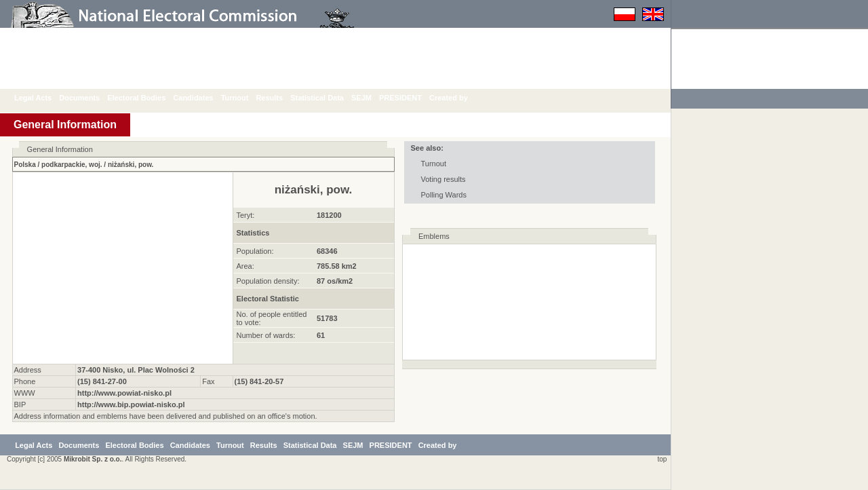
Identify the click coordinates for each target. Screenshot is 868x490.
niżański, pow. (131, 165)
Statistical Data (327, 98)
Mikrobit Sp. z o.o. (93, 459)
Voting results (443, 179)
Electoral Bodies (146, 98)
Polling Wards (444, 195)
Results (279, 98)
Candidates (203, 98)
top (660, 459)
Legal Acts (43, 98)
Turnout (245, 98)
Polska (25, 165)
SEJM (372, 98)
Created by (459, 98)
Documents (90, 98)
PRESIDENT (411, 98)
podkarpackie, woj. (72, 165)
